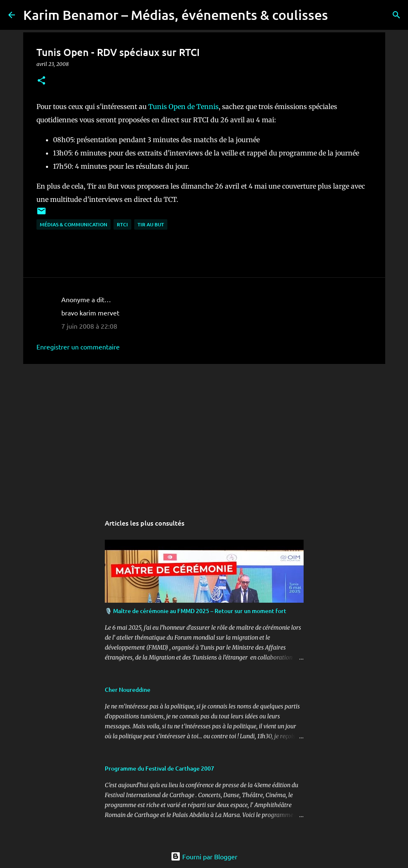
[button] (41, 81)
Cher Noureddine (128, 690)
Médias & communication (74, 224)
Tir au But (151, 224)
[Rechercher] (340, 15)
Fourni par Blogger (204, 856)
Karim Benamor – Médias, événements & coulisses (176, 15)
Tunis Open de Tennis (183, 107)
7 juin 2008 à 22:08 (89, 326)
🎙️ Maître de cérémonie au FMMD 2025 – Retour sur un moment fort (196, 611)
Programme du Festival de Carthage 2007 (159, 768)
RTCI (122, 224)
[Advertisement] (204, 434)
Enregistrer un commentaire (78, 347)
